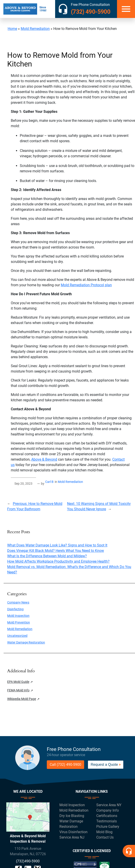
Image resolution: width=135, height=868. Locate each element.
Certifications (107, 816)
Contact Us (105, 837)
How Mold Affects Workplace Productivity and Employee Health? (58, 561)
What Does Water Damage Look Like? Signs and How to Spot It (57, 545)
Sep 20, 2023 (23, 484)
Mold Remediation (35, 29)
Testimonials (107, 821)
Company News (18, 603)
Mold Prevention (19, 623)
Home (12, 29)
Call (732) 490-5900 (65, 765)
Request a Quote (104, 765)
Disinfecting (15, 609)
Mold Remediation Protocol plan (86, 285)
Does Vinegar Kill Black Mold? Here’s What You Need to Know (56, 551)
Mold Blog (104, 832)
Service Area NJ (72, 837)
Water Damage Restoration (26, 643)
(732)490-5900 (28, 861)
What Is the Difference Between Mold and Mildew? (47, 556)
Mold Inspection (18, 616)
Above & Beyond (44, 459)
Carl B (49, 482)
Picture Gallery (108, 827)
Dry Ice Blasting (72, 816)
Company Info (108, 810)
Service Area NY (109, 805)
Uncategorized (17, 636)
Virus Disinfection (73, 832)
